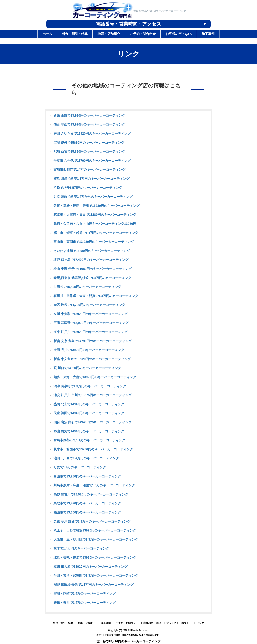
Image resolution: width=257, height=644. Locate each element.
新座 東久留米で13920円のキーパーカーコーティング (92, 359)
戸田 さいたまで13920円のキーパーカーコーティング (92, 134)
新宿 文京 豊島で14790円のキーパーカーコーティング (93, 341)
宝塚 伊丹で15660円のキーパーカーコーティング (89, 143)
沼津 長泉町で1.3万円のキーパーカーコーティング (90, 386)
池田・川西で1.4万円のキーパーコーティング (86, 458)
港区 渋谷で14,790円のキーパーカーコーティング (89, 305)
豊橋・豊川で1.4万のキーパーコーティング (85, 603)
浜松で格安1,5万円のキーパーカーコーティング (88, 188)
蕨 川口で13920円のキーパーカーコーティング (87, 368)
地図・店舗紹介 (87, 623)
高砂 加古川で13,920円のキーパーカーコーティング (91, 494)
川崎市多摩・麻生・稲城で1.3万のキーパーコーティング (94, 485)
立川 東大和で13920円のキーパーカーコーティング (90, 314)
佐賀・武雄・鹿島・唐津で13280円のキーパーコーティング (96, 206)
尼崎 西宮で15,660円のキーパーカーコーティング (89, 152)
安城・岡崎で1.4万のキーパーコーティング (85, 594)
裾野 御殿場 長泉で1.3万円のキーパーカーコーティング (94, 585)
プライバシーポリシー (179, 623)
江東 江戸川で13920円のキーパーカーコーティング (90, 332)
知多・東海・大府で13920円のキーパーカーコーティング (95, 377)
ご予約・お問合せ (126, 623)
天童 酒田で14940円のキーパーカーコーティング (89, 413)
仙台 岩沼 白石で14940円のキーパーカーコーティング (93, 422)
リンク (200, 623)
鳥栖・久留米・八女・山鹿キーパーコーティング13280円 (95, 224)
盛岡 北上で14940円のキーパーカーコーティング (89, 404)
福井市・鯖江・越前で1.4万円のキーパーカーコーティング (96, 233)
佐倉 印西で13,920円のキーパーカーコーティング (89, 124)
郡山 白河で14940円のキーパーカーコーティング (89, 431)
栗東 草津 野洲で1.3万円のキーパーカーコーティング (92, 522)
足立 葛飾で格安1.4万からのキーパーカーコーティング (93, 197)
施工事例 (106, 623)
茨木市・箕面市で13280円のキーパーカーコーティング (93, 449)
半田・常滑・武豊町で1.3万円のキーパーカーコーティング (96, 576)
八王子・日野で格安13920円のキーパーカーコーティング (95, 530)
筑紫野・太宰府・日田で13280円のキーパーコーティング (95, 215)
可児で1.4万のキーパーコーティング (80, 467)
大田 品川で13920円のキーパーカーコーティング (89, 350)
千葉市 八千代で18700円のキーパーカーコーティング (92, 161)
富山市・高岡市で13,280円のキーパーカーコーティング (94, 242)
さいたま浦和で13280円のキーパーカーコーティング (92, 251)
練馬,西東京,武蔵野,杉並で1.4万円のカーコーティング (92, 278)
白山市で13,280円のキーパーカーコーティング (87, 476)
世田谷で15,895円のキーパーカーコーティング (87, 287)
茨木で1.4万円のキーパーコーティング (81, 548)
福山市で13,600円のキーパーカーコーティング (87, 512)
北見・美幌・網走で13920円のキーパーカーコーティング (95, 558)
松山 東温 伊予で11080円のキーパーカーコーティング (93, 269)
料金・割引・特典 (63, 623)
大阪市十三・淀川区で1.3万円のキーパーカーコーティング (96, 540)
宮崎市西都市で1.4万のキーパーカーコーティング (89, 170)
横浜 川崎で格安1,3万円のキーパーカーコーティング (91, 179)
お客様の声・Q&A (151, 623)
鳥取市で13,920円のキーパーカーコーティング (87, 503)
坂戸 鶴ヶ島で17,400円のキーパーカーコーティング (91, 260)
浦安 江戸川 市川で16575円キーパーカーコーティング (93, 395)
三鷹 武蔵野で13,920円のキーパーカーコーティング (91, 323)
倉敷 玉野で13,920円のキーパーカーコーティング (89, 116)
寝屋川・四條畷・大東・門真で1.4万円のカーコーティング (96, 296)
